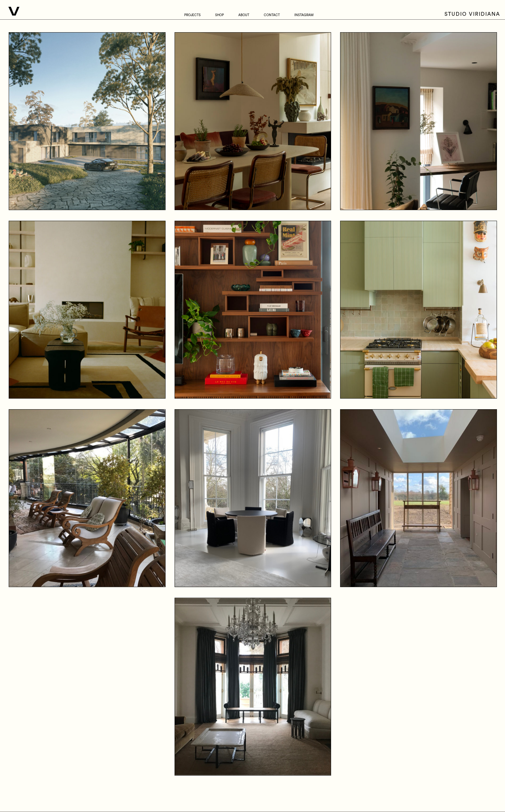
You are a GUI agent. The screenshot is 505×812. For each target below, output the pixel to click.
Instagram (304, 15)
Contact (272, 15)
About (244, 15)
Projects (192, 15)
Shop (219, 15)
